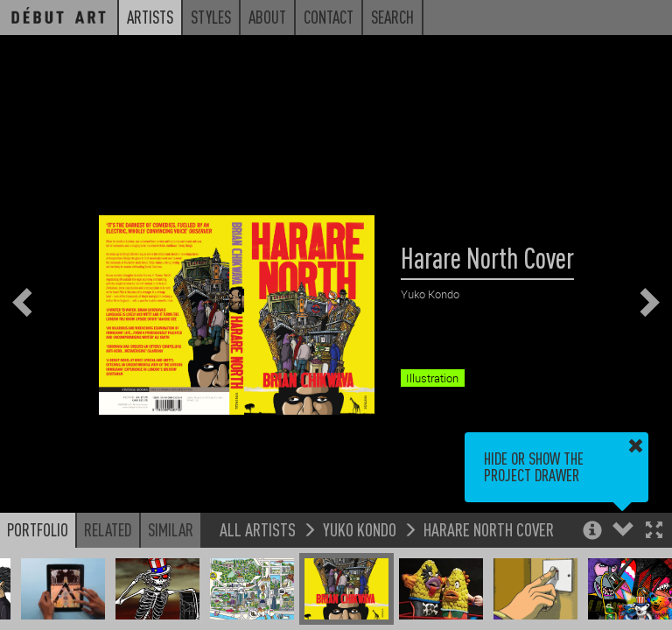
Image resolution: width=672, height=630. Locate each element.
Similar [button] (171, 529)
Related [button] (108, 529)
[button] (654, 532)
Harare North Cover (489, 529)
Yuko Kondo (360, 529)
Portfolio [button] (38, 529)
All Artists (258, 529)
